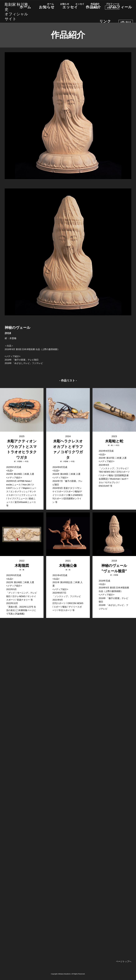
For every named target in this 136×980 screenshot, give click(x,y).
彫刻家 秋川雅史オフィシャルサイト (16, 12)
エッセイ (80, 4)
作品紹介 (95, 4)
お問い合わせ (112, 8)
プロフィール (113, 4)
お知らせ (65, 4)
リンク (95, 8)
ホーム (50, 4)
